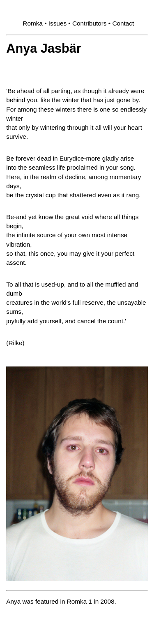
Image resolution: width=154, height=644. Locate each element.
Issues (57, 23)
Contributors (90, 23)
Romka (33, 23)
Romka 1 (79, 601)
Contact (123, 23)
